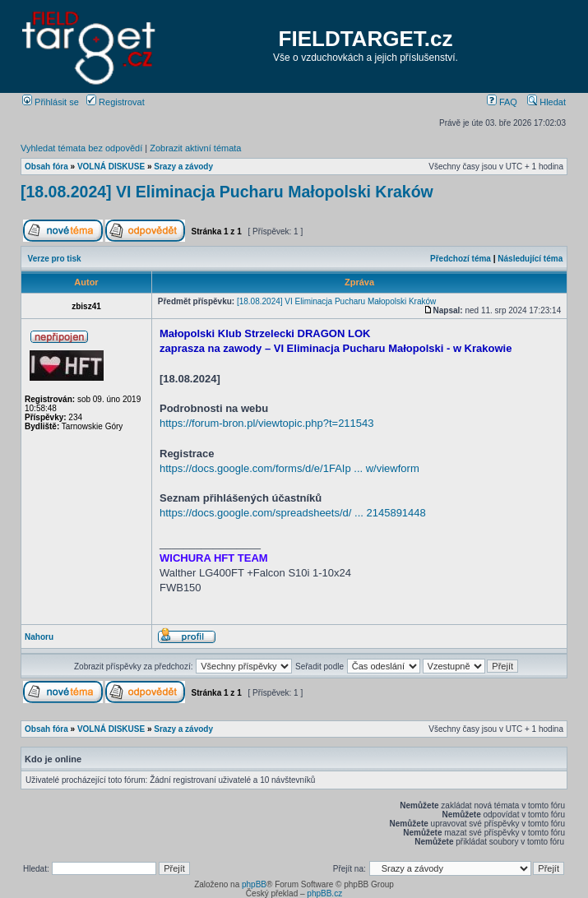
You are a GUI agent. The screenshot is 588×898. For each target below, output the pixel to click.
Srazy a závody (183, 167)
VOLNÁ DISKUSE (111, 167)
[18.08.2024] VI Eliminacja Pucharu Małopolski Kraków (227, 192)
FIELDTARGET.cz (366, 39)
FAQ (502, 102)
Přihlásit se (51, 102)
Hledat (546, 102)
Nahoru (39, 637)
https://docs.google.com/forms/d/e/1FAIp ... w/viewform (289, 468)
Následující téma (530, 259)
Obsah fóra (46, 167)
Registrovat (116, 102)
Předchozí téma (461, 259)
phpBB (254, 884)
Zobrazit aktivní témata (195, 148)
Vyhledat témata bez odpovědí (81, 148)
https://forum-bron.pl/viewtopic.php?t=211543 (267, 423)
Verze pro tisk (55, 259)
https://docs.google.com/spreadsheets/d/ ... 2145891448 (293, 513)
